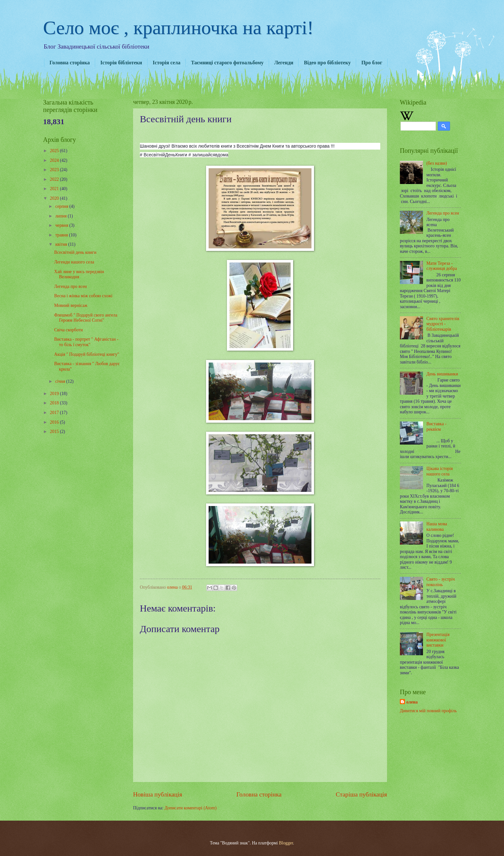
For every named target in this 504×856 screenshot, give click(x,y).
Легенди (284, 63)
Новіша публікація (158, 794)
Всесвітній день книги (75, 252)
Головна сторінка (70, 63)
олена (412, 702)
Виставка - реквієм (437, 427)
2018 (55, 403)
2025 (55, 151)
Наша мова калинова (437, 527)
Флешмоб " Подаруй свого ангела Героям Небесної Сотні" (85, 318)
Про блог (372, 63)
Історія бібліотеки (121, 63)
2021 (55, 189)
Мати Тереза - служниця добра (442, 266)
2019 (55, 394)
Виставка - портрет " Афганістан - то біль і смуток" (86, 342)
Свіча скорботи (68, 330)
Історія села (166, 63)
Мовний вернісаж (71, 305)
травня (62, 235)
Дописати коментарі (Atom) (191, 808)
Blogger (286, 843)
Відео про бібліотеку (327, 63)
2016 (55, 422)
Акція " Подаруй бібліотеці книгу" (86, 354)
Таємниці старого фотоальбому (227, 63)
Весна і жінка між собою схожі (83, 296)
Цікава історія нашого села (440, 471)
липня (62, 216)
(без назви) (437, 163)
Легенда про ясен (70, 286)
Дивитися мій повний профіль (428, 711)
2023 (55, 170)
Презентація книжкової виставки (438, 640)
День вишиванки (442, 374)
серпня (62, 206)
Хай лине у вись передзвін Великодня (79, 274)
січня (61, 381)
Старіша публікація (362, 794)
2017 (55, 413)
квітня (62, 244)
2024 (55, 160)
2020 (55, 198)
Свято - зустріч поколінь (441, 582)
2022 (55, 179)
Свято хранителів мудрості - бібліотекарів (443, 324)
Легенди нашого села (74, 262)
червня (62, 225)
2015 (55, 432)
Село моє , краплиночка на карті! (178, 28)
